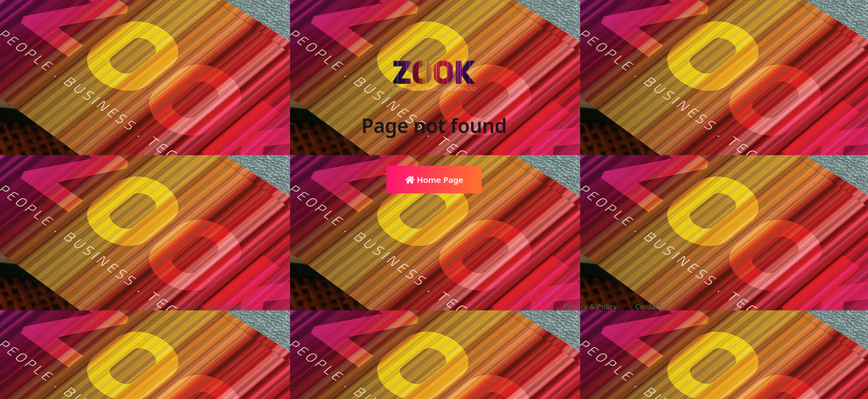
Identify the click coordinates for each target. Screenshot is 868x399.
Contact (649, 306)
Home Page (434, 180)
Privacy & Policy (590, 306)
